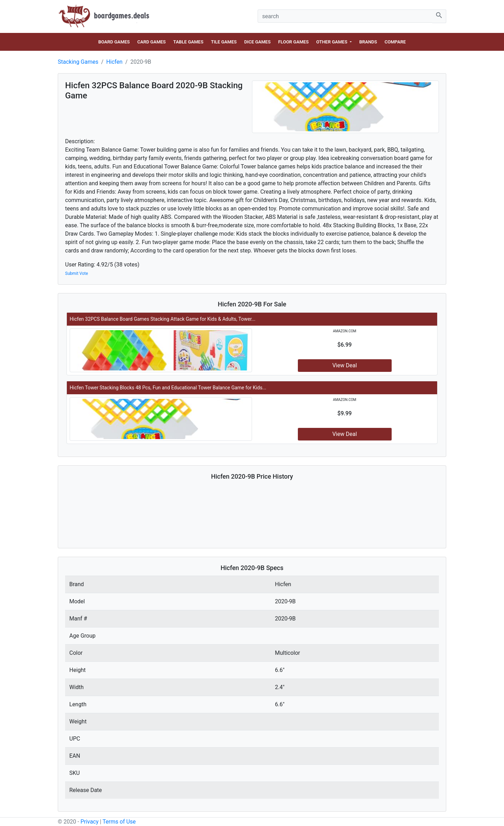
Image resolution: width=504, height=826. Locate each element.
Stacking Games (78, 62)
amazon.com (345, 331)
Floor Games (293, 42)
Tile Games (224, 42)
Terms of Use (119, 822)
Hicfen (114, 62)
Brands (368, 42)
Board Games (114, 42)
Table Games (188, 42)
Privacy (90, 822)
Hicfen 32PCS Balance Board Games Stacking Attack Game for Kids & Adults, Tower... (163, 319)
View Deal (344, 365)
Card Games (151, 42)
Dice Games (257, 42)
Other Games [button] (332, 42)
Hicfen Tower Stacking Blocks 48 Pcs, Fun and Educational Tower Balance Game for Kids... (168, 388)
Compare (395, 42)
